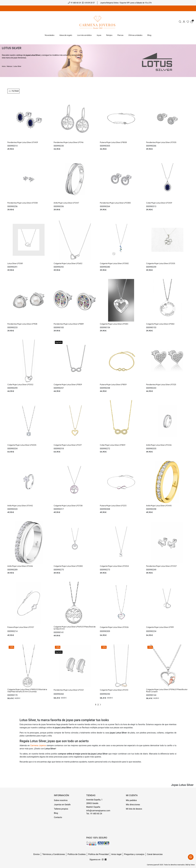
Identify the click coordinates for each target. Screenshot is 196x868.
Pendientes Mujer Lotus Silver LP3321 (69, 690)
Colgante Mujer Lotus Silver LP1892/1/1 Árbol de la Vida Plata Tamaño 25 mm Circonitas (27, 690)
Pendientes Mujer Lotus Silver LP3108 (22, 203)
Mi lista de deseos (134, 809)
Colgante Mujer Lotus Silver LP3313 (114, 690)
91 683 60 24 (76, 3)
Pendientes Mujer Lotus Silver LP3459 (23, 142)
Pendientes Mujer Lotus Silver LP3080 (115, 203)
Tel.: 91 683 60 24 (94, 814)
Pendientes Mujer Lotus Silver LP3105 (161, 142)
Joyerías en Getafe (62, 805)
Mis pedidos (131, 800)
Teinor (193, 865)
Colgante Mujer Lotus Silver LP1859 (68, 384)
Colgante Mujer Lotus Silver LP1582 (160, 324)
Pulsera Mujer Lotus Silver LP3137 (21, 627)
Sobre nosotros (61, 800)
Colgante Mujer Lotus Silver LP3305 (161, 263)
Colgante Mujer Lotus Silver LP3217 (68, 445)
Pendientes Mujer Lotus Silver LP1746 (68, 142)
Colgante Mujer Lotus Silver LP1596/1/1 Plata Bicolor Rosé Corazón (167, 690)
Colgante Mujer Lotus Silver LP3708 (68, 505)
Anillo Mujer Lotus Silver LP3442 (20, 505)
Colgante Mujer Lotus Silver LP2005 (22, 445)
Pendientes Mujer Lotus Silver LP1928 (22, 324)
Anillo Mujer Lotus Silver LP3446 (159, 445)
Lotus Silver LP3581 (15, 263)
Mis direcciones (133, 805)
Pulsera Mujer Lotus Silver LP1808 (113, 142)
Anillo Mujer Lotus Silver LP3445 (159, 505)
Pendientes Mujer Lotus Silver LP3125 (161, 384)
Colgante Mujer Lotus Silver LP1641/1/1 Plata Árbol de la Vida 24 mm (75, 628)
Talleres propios (61, 809)
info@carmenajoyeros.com (98, 811)
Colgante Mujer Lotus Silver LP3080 (68, 566)
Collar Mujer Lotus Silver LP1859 (113, 445)
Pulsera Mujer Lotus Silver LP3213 (113, 505)
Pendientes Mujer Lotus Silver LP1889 (69, 324)
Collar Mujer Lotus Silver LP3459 (159, 203)
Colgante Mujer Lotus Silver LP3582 (114, 263)
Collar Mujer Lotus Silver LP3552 (20, 384)
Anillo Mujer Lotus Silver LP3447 (66, 203)
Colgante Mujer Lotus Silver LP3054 (114, 566)
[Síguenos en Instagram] (106, 860)
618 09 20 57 (90, 3)
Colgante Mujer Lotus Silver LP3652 (68, 263)
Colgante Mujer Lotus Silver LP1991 (160, 627)
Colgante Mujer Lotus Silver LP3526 (114, 627)
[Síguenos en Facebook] (103, 860)
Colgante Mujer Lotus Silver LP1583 (114, 324)
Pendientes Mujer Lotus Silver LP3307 (161, 566)
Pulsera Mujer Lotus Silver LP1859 (113, 384)
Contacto (58, 817)
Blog (56, 813)
